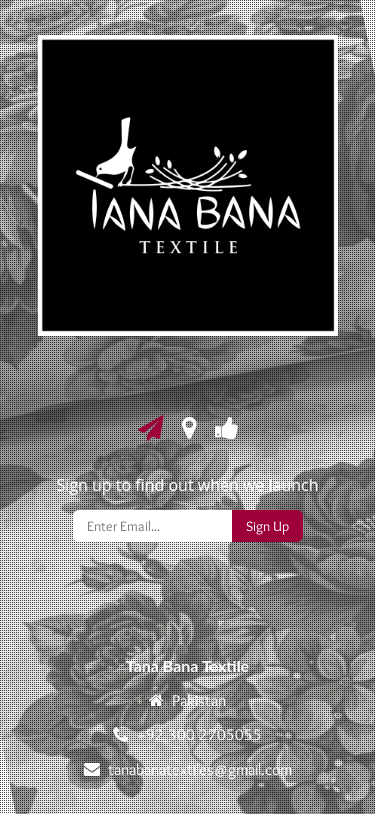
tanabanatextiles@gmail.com (200, 769)
